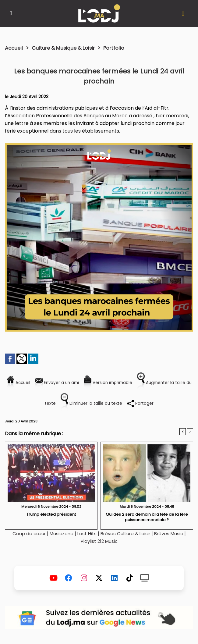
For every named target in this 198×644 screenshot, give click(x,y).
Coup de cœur (25, 534)
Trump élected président (51, 515)
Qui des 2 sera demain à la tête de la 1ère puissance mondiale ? (147, 517)
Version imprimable (119, 382)
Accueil (14, 48)
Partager (155, 403)
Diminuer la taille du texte (101, 403)
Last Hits (85, 534)
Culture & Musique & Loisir (67, 48)
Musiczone (59, 534)
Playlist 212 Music (99, 541)
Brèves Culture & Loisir (126, 534)
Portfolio (120, 48)
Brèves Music (172, 534)
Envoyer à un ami (61, 382)
